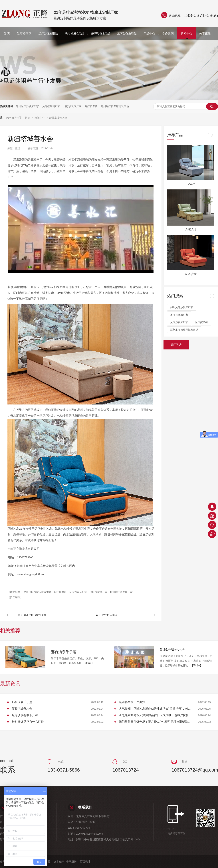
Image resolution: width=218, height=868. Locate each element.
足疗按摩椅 (91, 106)
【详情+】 (88, 663)
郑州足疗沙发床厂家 (27, 106)
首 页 (7, 34)
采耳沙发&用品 (127, 34)
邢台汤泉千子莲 (64, 652)
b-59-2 (191, 184)
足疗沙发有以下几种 (25, 715)
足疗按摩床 (24, 34)
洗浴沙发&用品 (74, 34)
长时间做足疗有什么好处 (28, 722)
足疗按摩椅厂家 (51, 106)
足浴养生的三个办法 (132, 702)
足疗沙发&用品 (48, 34)
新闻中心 (186, 34)
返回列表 (176, 345)
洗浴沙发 (191, 274)
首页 (28, 118)
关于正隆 (205, 34)
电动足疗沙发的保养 (35, 615)
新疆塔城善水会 (58, 118)
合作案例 (168, 34)
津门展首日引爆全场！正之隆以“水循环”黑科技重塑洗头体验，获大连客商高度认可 (155, 722)
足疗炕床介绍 (109, 615)
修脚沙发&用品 (101, 34)
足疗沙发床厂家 (72, 106)
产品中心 (149, 34)
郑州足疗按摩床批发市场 (115, 106)
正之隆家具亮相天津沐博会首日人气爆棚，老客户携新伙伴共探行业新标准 (155, 715)
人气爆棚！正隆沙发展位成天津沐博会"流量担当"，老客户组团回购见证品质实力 (155, 709)
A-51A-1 (191, 229)
